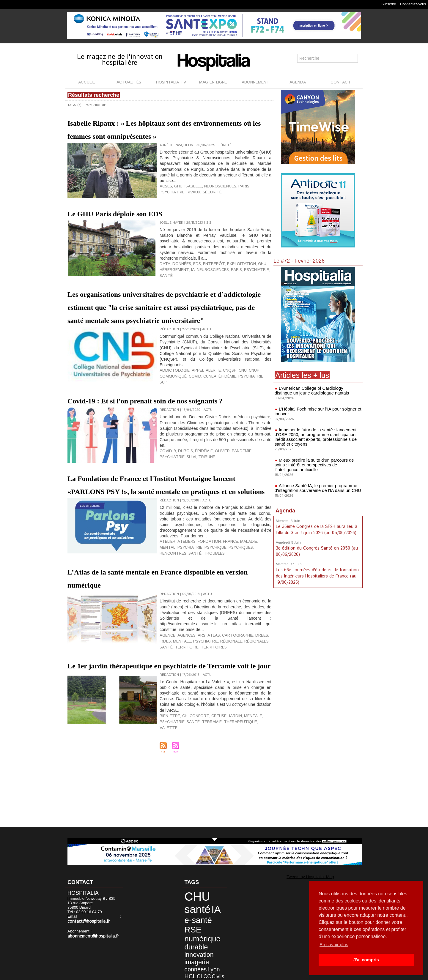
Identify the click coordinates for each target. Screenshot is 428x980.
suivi (164, 508)
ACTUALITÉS (129, 82)
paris (227, 282)
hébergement (172, 282)
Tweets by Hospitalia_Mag (303, 876)
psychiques (215, 606)
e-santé (201, 905)
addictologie (172, 412)
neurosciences (213, 204)
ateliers (182, 602)
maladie (235, 602)
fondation (202, 602)
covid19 (166, 503)
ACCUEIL (86, 82)
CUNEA (178, 417)
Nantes (189, 960)
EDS (191, 277)
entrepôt (205, 277)
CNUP (240, 412)
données (178, 277)
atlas (207, 692)
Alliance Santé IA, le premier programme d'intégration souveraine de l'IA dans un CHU (316, 488)
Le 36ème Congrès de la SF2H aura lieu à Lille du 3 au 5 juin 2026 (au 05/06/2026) (316, 529)
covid (165, 417)
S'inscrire (389, 4)
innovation (193, 931)
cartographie (227, 692)
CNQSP (219, 412)
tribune (177, 508)
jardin (225, 788)
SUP (230, 417)
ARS (196, 692)
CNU (230, 412)
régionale (210, 697)
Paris (234, 204)
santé (262, 282)
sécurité (181, 209)
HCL (197, 942)
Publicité (211, 974)
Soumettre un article (245, 974)
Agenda (285, 511)
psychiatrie (252, 204)
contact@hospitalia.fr (99, 917)
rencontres (239, 606)
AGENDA (298, 82)
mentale (167, 697)
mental (251, 602)
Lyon (187, 942)
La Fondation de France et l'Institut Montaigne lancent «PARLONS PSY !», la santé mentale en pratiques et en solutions (169, 538)
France (220, 602)
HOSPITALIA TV (171, 82)
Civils (187, 947)
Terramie (204, 793)
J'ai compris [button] (366, 960)
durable (191, 925)
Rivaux (165, 209)
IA (188, 282)
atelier (166, 602)
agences (183, 692)
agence (166, 692)
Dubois (182, 503)
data (164, 277)
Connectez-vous (413, 4)
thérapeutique (229, 793)
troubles (169, 611)
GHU (176, 204)
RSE (189, 912)
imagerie (192, 937)
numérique (196, 919)
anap (200, 960)
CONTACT (341, 82)
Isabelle (189, 204)
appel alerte (199, 412)
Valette (252, 793)
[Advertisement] (318, 636)
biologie (203, 956)
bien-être (168, 788)
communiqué (258, 412)
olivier (214, 503)
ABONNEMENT (255, 82)
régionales (232, 697)
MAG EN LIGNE (213, 82)
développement (196, 951)
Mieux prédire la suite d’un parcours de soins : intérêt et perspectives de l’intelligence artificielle (318, 465)
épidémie (193, 417)
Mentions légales (180, 974)
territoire (170, 702)
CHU (192, 895)
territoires (193, 702)
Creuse (211, 788)
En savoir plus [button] (335, 945)
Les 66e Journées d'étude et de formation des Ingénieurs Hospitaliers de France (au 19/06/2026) (317, 575)
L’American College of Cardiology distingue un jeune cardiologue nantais (316, 391)
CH (182, 788)
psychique (193, 606)
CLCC (207, 942)
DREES (248, 692)
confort (194, 788)
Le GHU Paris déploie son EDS (143, 226)
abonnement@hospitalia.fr (90, 931)
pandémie (231, 503)
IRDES (260, 692)
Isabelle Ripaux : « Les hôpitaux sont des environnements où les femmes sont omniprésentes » (166, 135)
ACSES (165, 204)
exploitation (228, 277)
